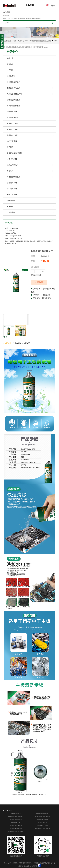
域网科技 (35, 866)
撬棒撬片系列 (12, 183)
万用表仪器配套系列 (14, 94)
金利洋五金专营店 (16, 820)
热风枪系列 (11, 76)
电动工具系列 (12, 195)
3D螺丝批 (6, 15)
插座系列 (10, 206)
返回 (56, 41)
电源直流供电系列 (13, 88)
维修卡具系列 (12, 159)
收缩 (2, 41)
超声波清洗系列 (13, 118)
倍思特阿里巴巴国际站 (42, 817)
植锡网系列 (11, 200)
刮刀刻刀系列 (12, 189)
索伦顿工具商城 (42, 826)
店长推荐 (10, 64)
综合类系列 (11, 212)
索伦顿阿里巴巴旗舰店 (42, 829)
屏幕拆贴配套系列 (13, 106)
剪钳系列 (10, 171)
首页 (15, 41)
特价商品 (10, 70)
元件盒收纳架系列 (13, 177)
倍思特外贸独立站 (16, 829)
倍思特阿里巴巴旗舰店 (16, 817)
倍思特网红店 (42, 823)
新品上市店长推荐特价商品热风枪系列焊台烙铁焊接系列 (22, 18)
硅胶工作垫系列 (13, 165)
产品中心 (21, 41)
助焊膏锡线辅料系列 (14, 153)
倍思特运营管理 (42, 820)
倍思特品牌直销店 (16, 826)
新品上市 (10, 58)
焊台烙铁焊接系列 (13, 82)
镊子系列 (10, 147)
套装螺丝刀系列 (13, 135)
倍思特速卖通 (16, 823)
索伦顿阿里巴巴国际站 (16, 832)
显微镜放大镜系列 (13, 100)
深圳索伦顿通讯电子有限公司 (44, 863)
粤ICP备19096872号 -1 (26, 863)
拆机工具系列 (12, 141)
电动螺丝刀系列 (13, 123)
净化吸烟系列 (12, 112)
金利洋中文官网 (16, 814)
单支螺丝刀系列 (13, 129)
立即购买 (39, 282)
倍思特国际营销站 (42, 814)
